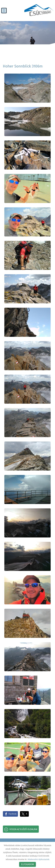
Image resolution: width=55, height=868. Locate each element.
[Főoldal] (39, 10)
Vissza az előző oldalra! (23, 829)
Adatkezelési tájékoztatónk (38, 859)
